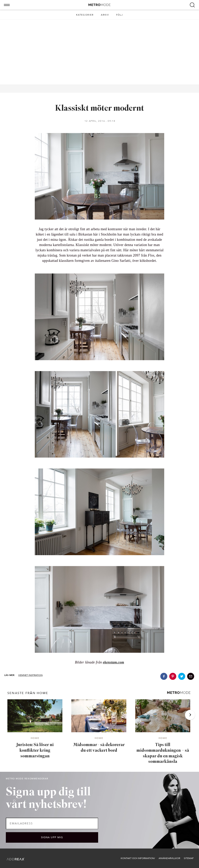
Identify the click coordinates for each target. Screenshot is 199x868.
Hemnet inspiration (30, 675)
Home (35, 738)
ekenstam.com (113, 662)
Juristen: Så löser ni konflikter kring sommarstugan (35, 751)
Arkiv (105, 15)
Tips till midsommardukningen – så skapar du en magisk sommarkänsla (163, 753)
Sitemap (189, 858)
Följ (120, 15)
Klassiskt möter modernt (100, 109)
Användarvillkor (169, 858)
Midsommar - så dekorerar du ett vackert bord (99, 748)
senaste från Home (28, 693)
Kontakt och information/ (138, 858)
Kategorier (85, 15)
